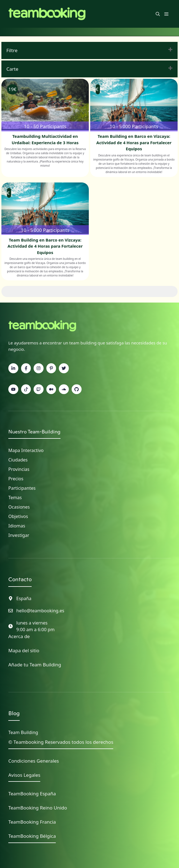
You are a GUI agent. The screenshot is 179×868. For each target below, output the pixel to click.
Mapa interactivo (26, 450)
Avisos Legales (24, 775)
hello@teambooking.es (40, 611)
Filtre (12, 50)
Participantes (22, 488)
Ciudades (18, 460)
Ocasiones (19, 507)
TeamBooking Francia (32, 822)
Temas (15, 498)
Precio (15, 479)
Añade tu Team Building (35, 665)
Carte (12, 69)
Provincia (18, 469)
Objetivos (18, 516)
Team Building (23, 732)
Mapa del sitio (24, 650)
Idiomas (17, 526)
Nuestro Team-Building (34, 432)
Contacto (20, 579)
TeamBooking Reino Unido (38, 808)
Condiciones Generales (34, 761)
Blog (14, 713)
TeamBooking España (32, 794)
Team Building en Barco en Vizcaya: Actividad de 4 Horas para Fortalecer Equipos (134, 142)
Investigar (19, 535)
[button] (158, 14)
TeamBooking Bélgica (32, 836)
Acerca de (19, 636)
